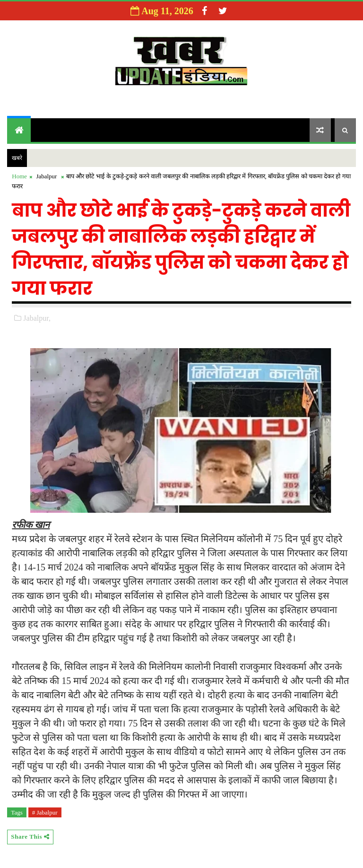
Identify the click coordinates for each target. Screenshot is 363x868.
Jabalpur (46, 176)
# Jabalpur (45, 812)
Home (19, 176)
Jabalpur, (37, 318)
